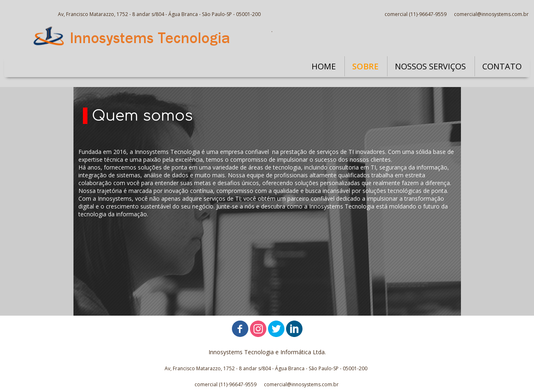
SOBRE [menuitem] (365, 66)
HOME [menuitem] (324, 66)
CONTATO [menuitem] (502, 66)
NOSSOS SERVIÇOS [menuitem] (430, 66)
